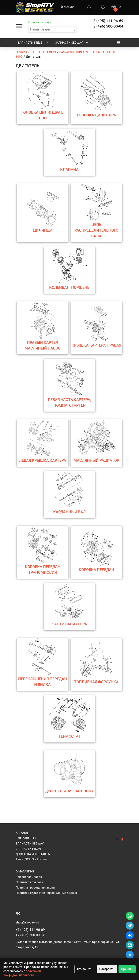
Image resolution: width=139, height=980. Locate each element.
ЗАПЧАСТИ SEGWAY (72, 43)
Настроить (107, 969)
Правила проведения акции (35, 887)
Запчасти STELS (33, 43)
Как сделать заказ (29, 877)
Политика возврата (29, 882)
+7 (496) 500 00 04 (30, 935)
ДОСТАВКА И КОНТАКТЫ (33, 854)
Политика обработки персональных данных (47, 893)
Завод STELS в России (31, 859)
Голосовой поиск (40, 22)
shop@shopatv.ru (27, 922)
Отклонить (85, 969)
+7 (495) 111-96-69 (30, 930)
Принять (127, 969)
